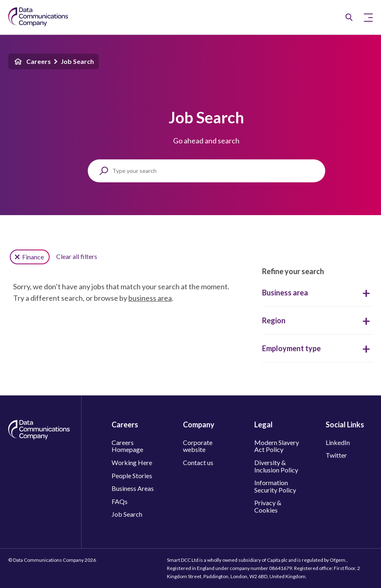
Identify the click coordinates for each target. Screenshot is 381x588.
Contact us (198, 462)
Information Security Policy (275, 486)
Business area (317, 293)
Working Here (132, 462)
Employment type (317, 348)
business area (150, 298)
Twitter (336, 455)
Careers (32, 61)
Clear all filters (77, 256)
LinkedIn (338, 442)
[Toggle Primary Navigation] (368, 17)
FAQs (120, 501)
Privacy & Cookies (268, 506)
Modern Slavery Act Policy (277, 446)
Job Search (77, 61)
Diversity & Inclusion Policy (276, 466)
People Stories (132, 476)
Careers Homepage (127, 446)
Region (317, 320)
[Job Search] (349, 17)
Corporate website (198, 446)
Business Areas (133, 488)
